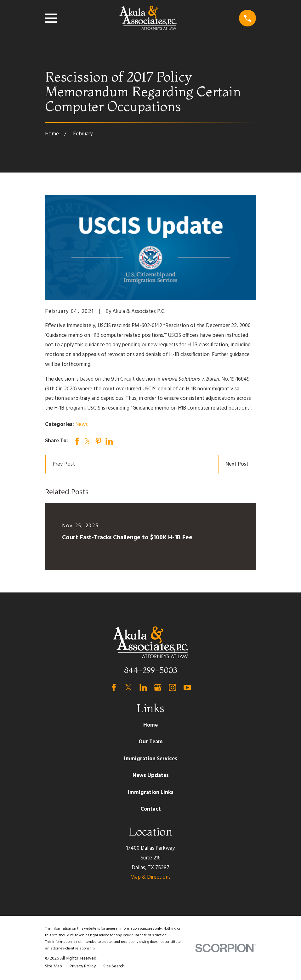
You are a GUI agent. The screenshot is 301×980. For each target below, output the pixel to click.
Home (150, 725)
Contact (151, 809)
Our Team (151, 742)
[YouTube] (187, 688)
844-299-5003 (151, 670)
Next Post (237, 464)
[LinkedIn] (143, 688)
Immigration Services (151, 759)
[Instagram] (173, 688)
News (82, 425)
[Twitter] (128, 688)
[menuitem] (54, 966)
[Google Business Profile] (158, 688)
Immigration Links (151, 793)
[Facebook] (114, 688)
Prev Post (64, 464)
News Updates (151, 776)
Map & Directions (150, 877)
